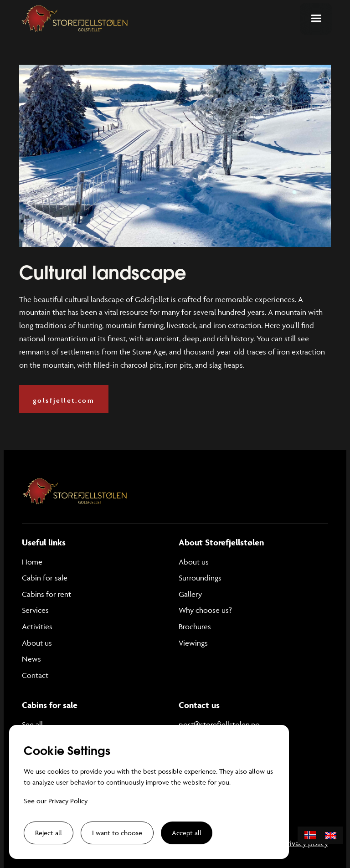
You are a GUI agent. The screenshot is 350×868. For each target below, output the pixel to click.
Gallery (190, 594)
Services (35, 610)
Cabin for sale (45, 578)
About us (37, 643)
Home (32, 562)
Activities (37, 627)
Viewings (193, 643)
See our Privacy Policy (56, 801)
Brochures (195, 627)
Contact (35, 675)
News (31, 659)
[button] (316, 19)
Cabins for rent (46, 594)
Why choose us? (205, 610)
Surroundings (200, 578)
